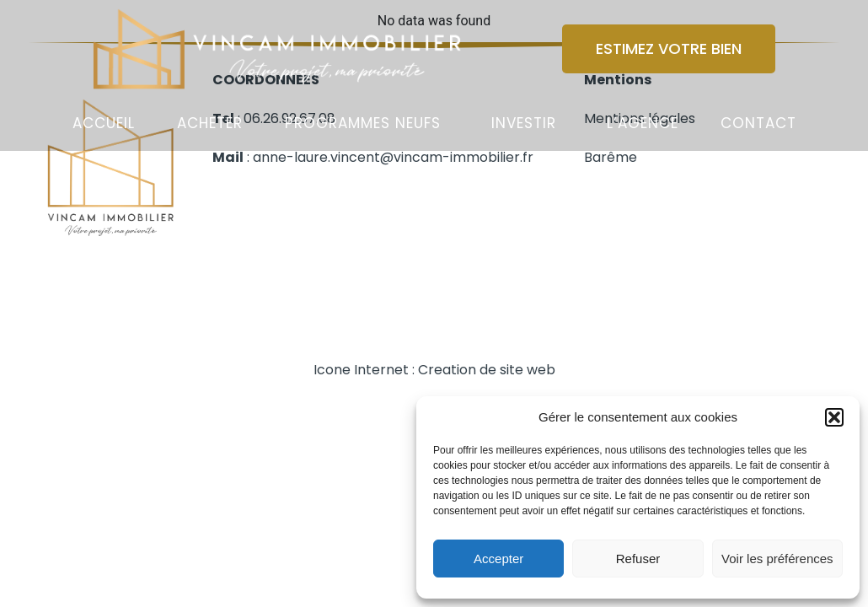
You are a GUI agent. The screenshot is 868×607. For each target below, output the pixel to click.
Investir (524, 123)
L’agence (643, 123)
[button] (834, 417)
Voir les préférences (777, 559)
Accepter (498, 559)
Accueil (104, 123)
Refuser (638, 559)
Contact (758, 123)
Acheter (210, 123)
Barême (611, 157)
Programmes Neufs (363, 123)
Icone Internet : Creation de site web (434, 370)
